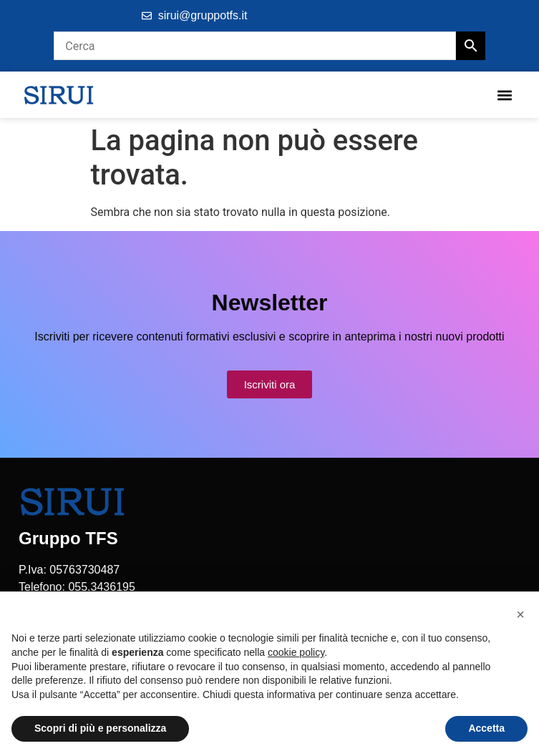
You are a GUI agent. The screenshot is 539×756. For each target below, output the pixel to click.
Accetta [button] (486, 728)
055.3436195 (101, 587)
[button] (504, 95)
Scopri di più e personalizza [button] (100, 728)
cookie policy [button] (296, 652)
